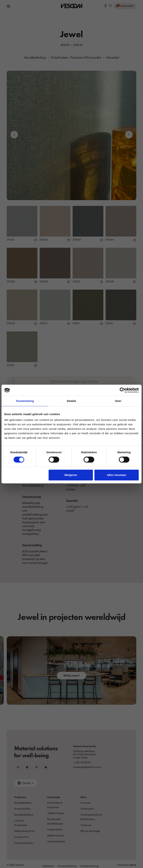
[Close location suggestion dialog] (135, 409)
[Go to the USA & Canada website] (55, 447)
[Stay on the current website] (97, 447)
